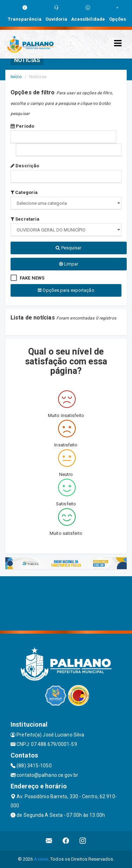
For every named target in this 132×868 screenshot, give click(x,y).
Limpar (69, 264)
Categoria (24, 192)
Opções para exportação (66, 290)
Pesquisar (68, 248)
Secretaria (25, 219)
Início (16, 77)
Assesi (41, 859)
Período (22, 126)
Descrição (25, 166)
